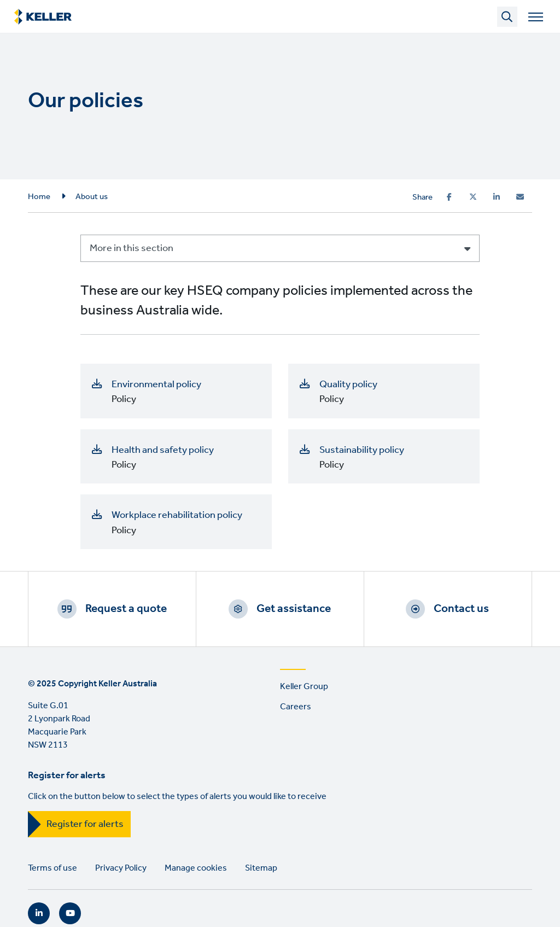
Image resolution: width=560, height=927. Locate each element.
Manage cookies (196, 868)
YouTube (70, 913)
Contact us (461, 609)
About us (92, 197)
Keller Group (304, 687)
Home (39, 197)
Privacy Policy (121, 868)
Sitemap (261, 868)
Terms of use (52, 868)
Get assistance (294, 609)
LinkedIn (39, 913)
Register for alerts (85, 824)
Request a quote (126, 609)
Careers (296, 707)
